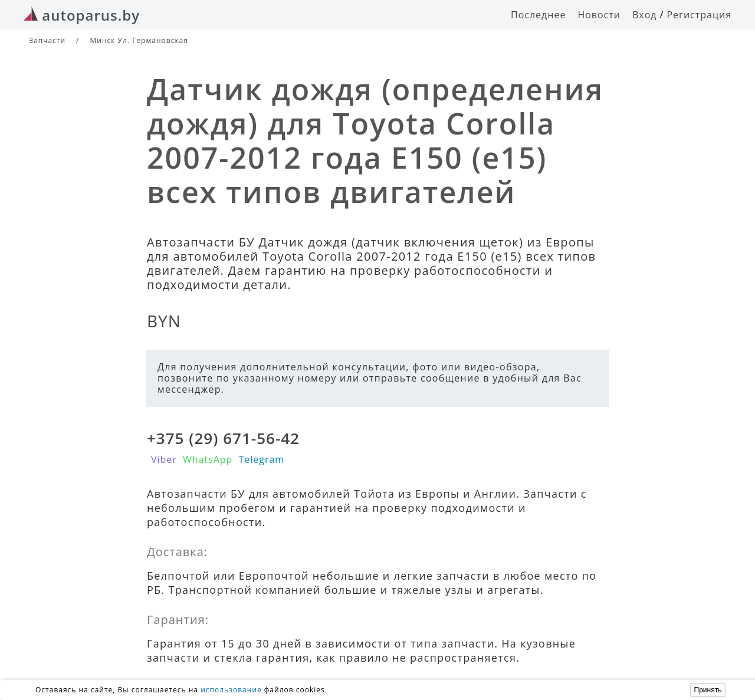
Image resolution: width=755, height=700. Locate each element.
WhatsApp (208, 459)
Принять (708, 690)
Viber (164, 459)
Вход (645, 15)
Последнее (538, 15)
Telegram (261, 459)
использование (231, 690)
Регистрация (699, 15)
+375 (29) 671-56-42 (223, 438)
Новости (599, 15)
